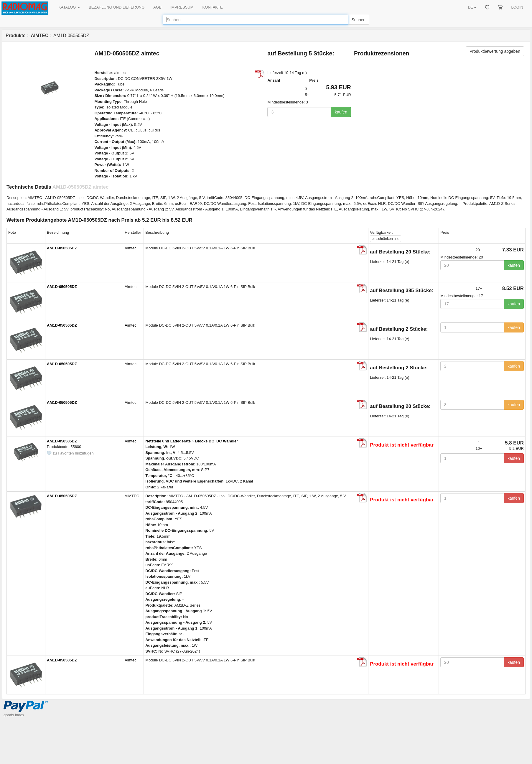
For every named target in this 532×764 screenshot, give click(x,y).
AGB (157, 7)
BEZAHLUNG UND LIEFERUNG (117, 7)
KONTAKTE (213, 7)
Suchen (359, 20)
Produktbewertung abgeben (495, 51)
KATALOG (69, 7)
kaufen (341, 112)
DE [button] (472, 7)
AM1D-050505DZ (62, 248)
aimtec (120, 73)
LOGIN (517, 7)
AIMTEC (132, 496)
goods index (14, 715)
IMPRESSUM (182, 7)
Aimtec (131, 248)
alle (385, 239)
